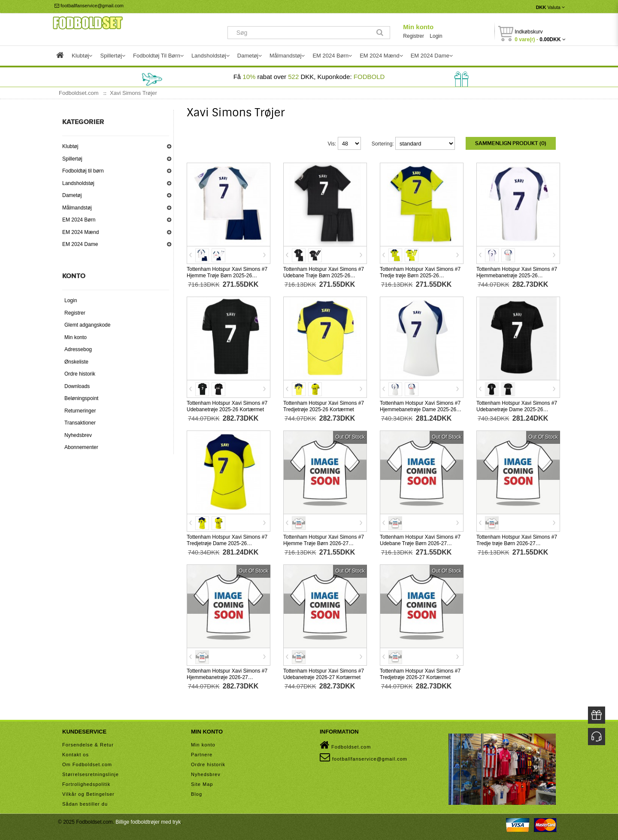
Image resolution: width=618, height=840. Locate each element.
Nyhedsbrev (78, 435)
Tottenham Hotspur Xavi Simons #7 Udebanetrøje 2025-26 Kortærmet (227, 406)
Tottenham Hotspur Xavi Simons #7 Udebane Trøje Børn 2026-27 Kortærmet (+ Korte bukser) (420, 543)
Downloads (77, 386)
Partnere (202, 755)
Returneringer (80, 411)
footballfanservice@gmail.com (89, 6)
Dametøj (72, 195)
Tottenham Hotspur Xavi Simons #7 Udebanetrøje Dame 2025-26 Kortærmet (517, 409)
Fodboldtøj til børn (83, 171)
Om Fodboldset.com (87, 764)
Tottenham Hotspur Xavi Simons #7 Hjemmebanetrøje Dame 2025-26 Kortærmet (420, 409)
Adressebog (78, 349)
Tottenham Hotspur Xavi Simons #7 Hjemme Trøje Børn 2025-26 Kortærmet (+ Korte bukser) (227, 276)
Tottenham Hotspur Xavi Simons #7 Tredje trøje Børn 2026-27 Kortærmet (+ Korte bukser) (517, 543)
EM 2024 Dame (80, 244)
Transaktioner (80, 423)
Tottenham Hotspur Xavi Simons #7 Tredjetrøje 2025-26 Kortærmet (324, 406)
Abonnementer (81, 447)
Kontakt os (76, 755)
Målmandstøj (77, 208)
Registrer (414, 36)
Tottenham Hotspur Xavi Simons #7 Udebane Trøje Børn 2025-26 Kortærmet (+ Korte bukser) (324, 276)
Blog (197, 794)
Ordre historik (80, 374)
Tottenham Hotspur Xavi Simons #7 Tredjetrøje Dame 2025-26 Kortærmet (227, 543)
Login (436, 36)
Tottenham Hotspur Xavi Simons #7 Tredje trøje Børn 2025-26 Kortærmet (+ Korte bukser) (420, 276)
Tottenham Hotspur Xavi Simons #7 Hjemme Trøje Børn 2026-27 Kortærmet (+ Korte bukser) (324, 543)
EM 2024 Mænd (80, 232)
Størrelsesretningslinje (91, 774)
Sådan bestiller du (85, 804)
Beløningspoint (81, 398)
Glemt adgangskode (87, 325)
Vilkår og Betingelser (88, 794)
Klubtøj (70, 146)
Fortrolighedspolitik (86, 784)
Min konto (418, 27)
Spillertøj (72, 159)
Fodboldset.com (345, 745)
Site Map (202, 784)
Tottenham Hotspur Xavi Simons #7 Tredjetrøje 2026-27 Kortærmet (420, 674)
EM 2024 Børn (79, 220)
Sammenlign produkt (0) (511, 143)
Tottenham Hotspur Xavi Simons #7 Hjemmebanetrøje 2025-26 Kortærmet (517, 276)
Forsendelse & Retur (88, 745)
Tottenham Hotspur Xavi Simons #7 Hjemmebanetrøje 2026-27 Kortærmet (227, 677)
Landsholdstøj (78, 183)
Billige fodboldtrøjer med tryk (148, 822)
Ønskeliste (76, 362)
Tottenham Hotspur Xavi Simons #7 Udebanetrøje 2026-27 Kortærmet (324, 674)
